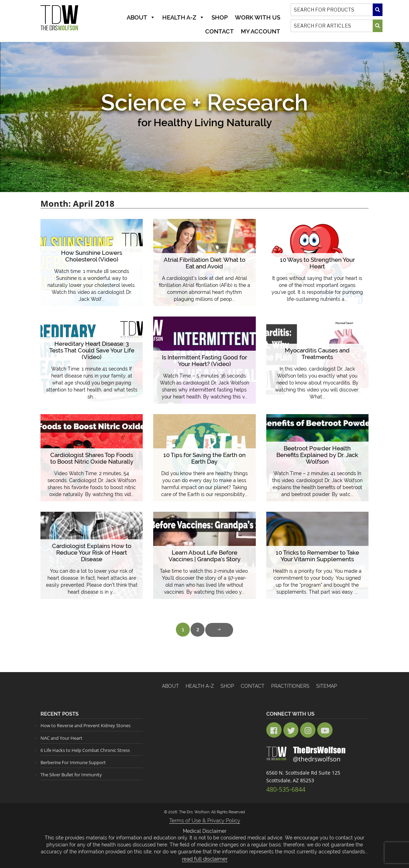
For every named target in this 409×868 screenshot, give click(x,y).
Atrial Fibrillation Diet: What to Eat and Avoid (204, 263)
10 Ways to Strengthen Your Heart (317, 267)
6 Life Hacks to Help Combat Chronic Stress (85, 749)
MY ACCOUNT (261, 31)
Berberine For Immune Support (73, 762)
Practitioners (290, 686)
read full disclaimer (205, 854)
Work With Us (258, 17)
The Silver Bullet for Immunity (71, 774)
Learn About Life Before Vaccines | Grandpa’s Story (204, 556)
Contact (220, 31)
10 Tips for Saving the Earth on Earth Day (204, 459)
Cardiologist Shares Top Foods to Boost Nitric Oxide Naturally (92, 459)
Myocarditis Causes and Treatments (317, 354)
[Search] (337, 10)
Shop (220, 17)
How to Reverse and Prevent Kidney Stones (85, 725)
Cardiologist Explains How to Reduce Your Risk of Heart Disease (92, 553)
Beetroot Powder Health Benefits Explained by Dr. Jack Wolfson (317, 459)
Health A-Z (183, 17)
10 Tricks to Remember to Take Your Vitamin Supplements (317, 556)
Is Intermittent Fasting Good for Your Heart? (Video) (204, 361)
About (141, 17)
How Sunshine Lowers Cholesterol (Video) (92, 256)
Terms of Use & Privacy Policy (204, 816)
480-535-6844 (282, 786)
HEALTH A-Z (200, 686)
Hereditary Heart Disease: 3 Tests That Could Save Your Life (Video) (92, 354)
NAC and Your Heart (61, 738)
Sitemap (327, 686)
